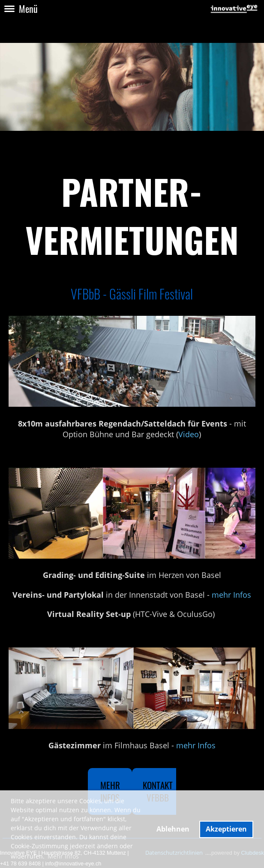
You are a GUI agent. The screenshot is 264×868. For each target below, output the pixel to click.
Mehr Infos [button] (63, 856)
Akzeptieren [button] (226, 829)
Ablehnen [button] (173, 829)
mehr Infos (231, 595)
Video (189, 434)
